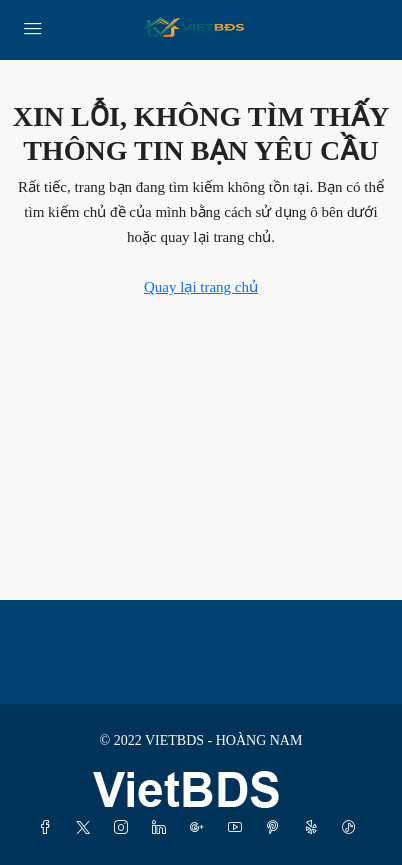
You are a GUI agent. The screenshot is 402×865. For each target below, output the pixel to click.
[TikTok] (353, 828)
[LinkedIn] (163, 828)
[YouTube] (239, 828)
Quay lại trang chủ (201, 287)
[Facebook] (49, 828)
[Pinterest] (277, 828)
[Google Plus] (201, 828)
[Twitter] (87, 828)
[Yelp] (315, 828)
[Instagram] (125, 828)
